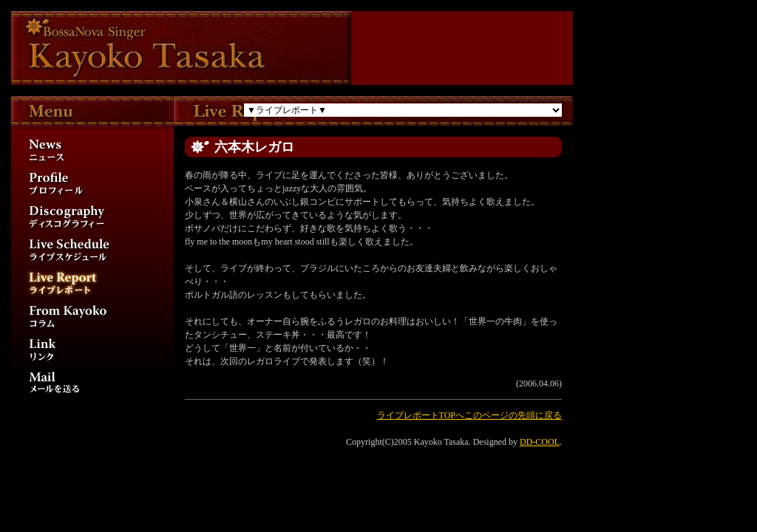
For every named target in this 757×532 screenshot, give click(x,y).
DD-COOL (540, 442)
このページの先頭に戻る (513, 415)
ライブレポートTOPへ (421, 415)
